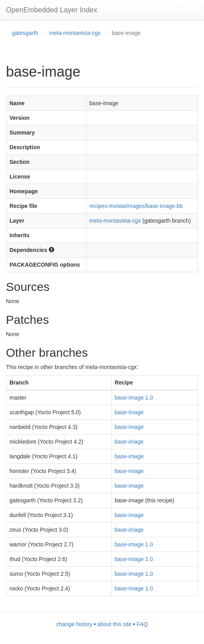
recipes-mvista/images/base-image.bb (136, 206)
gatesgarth (25, 33)
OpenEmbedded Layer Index (51, 10)
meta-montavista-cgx (75, 33)
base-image (129, 412)
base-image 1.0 (134, 398)
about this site (114, 624)
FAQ (142, 624)
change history (74, 624)
